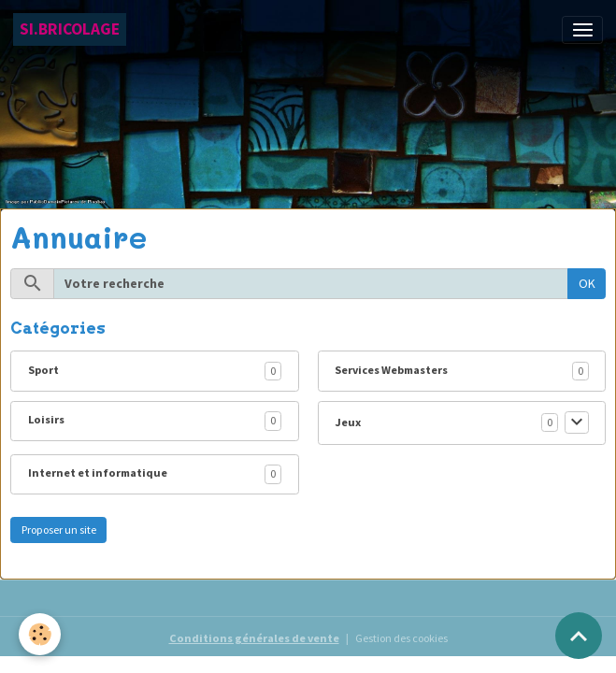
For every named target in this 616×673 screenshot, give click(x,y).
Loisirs (46, 419)
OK (587, 283)
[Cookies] (40, 634)
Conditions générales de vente (254, 638)
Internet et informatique (98, 473)
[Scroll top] (579, 636)
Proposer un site (59, 530)
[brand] (70, 29)
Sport (43, 370)
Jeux (348, 422)
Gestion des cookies (401, 638)
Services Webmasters (391, 370)
